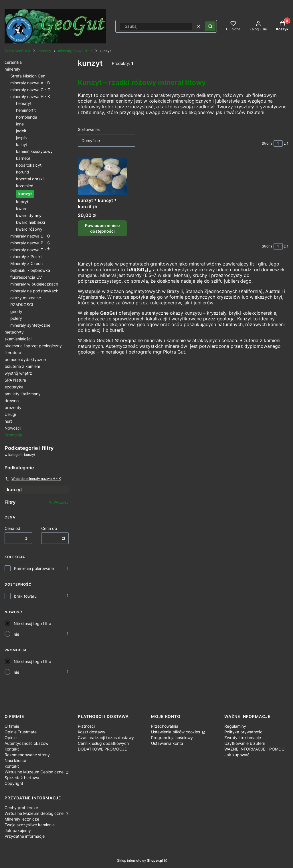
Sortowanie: (89, 129)
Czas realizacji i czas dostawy (106, 738)
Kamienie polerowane (34, 568)
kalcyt (22, 144)
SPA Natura (15, 380)
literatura (13, 353)
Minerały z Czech (26, 263)
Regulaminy (235, 726)
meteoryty (14, 332)
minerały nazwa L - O (30, 236)
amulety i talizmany (23, 394)
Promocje (13, 435)
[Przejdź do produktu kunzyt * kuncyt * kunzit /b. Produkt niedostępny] (102, 176)
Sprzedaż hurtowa (22, 778)
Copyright (14, 783)
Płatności (86, 726)
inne (20, 124)
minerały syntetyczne (30, 325)
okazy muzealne (26, 298)
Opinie (11, 738)
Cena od (12, 528)
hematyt (24, 103)
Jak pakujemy (18, 830)
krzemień (25, 186)
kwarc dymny (29, 215)
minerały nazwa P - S (30, 243)
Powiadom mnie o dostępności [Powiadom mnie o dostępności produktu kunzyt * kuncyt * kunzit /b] (102, 228)
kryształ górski (30, 179)
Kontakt (12, 749)
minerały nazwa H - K (75, 51)
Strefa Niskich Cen (28, 76)
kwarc (22, 208)
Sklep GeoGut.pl (18, 51)
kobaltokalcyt (29, 165)
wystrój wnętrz (18, 373)
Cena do (49, 528)
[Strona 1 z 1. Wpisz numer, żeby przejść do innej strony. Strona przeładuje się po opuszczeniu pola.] (278, 143)
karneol (23, 158)
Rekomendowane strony (27, 755)
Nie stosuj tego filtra (32, 623)
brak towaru (25, 596)
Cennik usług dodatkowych (103, 743)
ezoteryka (14, 387)
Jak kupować (237, 755)
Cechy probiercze (21, 808)
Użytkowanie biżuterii (245, 743)
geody (16, 311)
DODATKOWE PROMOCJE (102, 749)
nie (16, 634)
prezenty (13, 407)
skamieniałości (18, 339)
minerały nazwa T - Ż (30, 250)
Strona (267, 143)
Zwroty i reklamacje (243, 738)
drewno (12, 401)
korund (23, 172)
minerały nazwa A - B (30, 83)
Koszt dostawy (92, 732)
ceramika (13, 62)
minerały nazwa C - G (30, 90)
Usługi (10, 414)
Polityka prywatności (244, 732)
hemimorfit (26, 110)
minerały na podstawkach (34, 291)
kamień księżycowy (34, 151)
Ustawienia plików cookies (176, 732)
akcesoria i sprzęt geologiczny (33, 346)
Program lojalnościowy (172, 738)
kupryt (22, 202)
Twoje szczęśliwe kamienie (30, 825)
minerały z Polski (26, 257)
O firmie (12, 726)
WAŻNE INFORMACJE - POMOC (254, 749)
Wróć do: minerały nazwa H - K (33, 479)
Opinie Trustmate (21, 732)
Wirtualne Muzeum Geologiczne (35, 772)
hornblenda (27, 117)
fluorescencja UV (26, 277)
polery (16, 318)
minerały (44, 51)
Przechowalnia (165, 726)
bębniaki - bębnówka (30, 270)
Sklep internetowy (140, 860)
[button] (210, 26)
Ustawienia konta (167, 743)
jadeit (21, 131)
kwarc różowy (29, 229)
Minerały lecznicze (22, 819)
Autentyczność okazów (26, 743)
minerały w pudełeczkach (34, 284)
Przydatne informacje (25, 836)
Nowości (13, 428)
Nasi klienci (15, 760)
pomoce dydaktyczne (25, 359)
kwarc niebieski (30, 222)
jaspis (21, 138)
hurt (8, 421)
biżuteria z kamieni (22, 366)
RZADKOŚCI (22, 305)
